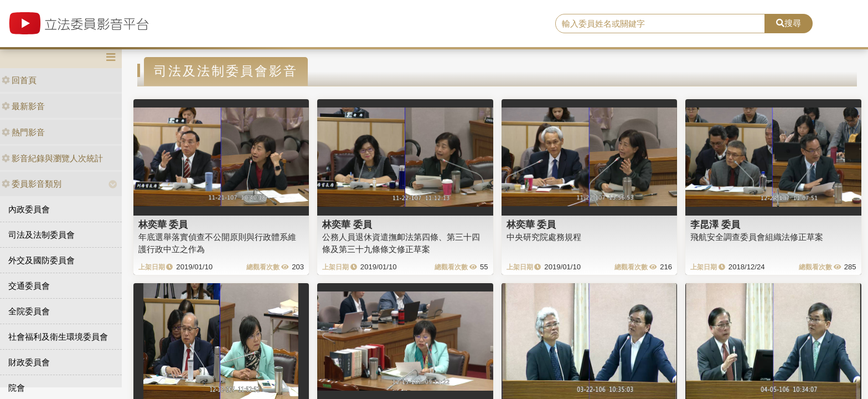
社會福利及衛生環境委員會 (58, 337)
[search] (660, 24)
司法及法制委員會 (42, 235)
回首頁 (19, 80)
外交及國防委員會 (42, 260)
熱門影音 (23, 132)
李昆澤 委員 (715, 224)
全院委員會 (29, 311)
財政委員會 (29, 362)
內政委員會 (29, 209)
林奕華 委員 (163, 224)
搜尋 (789, 23)
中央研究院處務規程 (544, 237)
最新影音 (23, 106)
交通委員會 (29, 286)
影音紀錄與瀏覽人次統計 (52, 158)
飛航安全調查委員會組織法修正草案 (757, 237)
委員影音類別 (32, 184)
